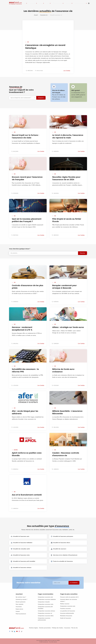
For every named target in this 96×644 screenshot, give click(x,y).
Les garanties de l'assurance (68, 611)
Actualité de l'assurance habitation (22, 543)
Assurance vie (44, 15)
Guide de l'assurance (66, 618)
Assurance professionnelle (67, 613)
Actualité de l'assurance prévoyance (62, 536)
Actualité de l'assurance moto (20, 555)
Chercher (82, 253)
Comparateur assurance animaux (46, 611)
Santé (41, 3)
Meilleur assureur (65, 604)
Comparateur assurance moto (46, 604)
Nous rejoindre (20, 604)
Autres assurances (80, 3)
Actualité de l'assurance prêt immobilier (23, 561)
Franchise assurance (65, 609)
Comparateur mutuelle (44, 602)
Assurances (19, 607)
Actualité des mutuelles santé (20, 549)
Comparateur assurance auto (45, 597)
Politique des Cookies (58, 628)
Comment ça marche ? (21, 599)
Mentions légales (34, 628)
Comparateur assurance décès (46, 616)
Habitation (33, 3)
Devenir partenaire (21, 602)
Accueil (36, 15)
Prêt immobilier (58, 3)
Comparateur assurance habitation (47, 599)
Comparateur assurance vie (45, 613)
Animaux (69, 3)
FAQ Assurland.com (21, 614)
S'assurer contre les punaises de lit (69, 597)
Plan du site (75, 628)
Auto (25, 3)
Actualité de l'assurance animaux (21, 568)
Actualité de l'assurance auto (20, 536)
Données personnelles (45, 628)
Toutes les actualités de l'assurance (62, 561)
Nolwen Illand (40, 71)
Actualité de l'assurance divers (60, 543)
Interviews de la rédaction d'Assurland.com (64, 555)
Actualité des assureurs (59, 549)
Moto (48, 3)
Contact (18, 611)
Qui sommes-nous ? (21, 597)
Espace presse (19, 609)
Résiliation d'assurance (66, 616)
